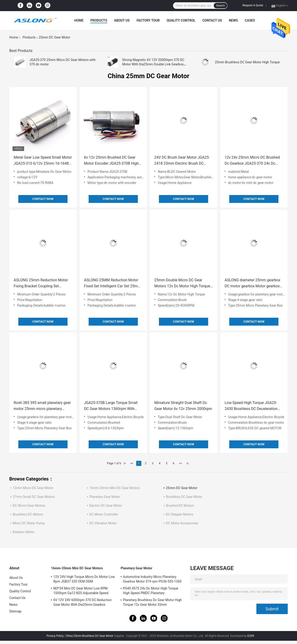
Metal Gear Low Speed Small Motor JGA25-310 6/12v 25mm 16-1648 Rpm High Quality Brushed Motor (43, 161)
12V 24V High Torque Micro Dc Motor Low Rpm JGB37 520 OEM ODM (84, 579)
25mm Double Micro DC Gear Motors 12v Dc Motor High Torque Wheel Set (182, 284)
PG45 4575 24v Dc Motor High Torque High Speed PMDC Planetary (151, 591)
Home (79, 20)
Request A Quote (253, 5)
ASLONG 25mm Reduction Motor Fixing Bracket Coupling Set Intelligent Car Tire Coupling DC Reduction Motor (41, 284)
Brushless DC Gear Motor (184, 497)
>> (180, 463)
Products (99, 20)
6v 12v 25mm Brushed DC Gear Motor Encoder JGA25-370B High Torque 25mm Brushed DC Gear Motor (111, 161)
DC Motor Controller (104, 514)
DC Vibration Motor (103, 523)
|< (125, 463)
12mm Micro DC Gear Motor (33, 488)
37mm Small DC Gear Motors (34, 497)
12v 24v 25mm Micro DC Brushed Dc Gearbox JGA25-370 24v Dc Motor (252, 161)
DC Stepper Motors (180, 514)
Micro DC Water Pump (29, 523)
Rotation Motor (24, 532)
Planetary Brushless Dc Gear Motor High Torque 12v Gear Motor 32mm (152, 602)
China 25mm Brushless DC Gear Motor (89, 636)
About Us (122, 20)
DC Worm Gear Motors (29, 506)
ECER (251, 636)
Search (220, 6)
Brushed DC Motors (180, 506)
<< (132, 463)
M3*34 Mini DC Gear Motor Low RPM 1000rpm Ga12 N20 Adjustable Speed (81, 591)
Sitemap (15, 611)
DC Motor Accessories (182, 523)
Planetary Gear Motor (105, 497)
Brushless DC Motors (28, 514)
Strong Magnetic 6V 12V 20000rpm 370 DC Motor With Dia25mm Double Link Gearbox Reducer (153, 64)
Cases (250, 20)
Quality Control (181, 20)
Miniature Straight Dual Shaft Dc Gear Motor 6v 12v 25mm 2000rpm (183, 406)
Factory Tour (148, 20)
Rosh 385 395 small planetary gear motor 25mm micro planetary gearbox (42, 406)
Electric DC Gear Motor (106, 506)
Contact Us (212, 20)
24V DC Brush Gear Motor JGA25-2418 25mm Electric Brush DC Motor (182, 161)
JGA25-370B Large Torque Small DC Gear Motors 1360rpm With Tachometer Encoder (111, 406)
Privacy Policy (55, 636)
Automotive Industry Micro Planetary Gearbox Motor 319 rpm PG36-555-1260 (152, 579)
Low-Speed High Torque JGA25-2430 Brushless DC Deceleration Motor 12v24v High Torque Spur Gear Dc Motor (251, 406)
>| (187, 463)
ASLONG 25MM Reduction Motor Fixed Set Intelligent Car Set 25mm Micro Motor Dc (112, 284)
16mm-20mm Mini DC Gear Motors (115, 488)
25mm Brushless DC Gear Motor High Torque (247, 62)
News (233, 20)
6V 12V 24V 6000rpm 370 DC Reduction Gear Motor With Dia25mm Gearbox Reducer (82, 603)
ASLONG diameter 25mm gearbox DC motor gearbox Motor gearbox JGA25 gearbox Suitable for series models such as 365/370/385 (253, 284)
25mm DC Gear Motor (182, 488)
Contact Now (43, 199)
